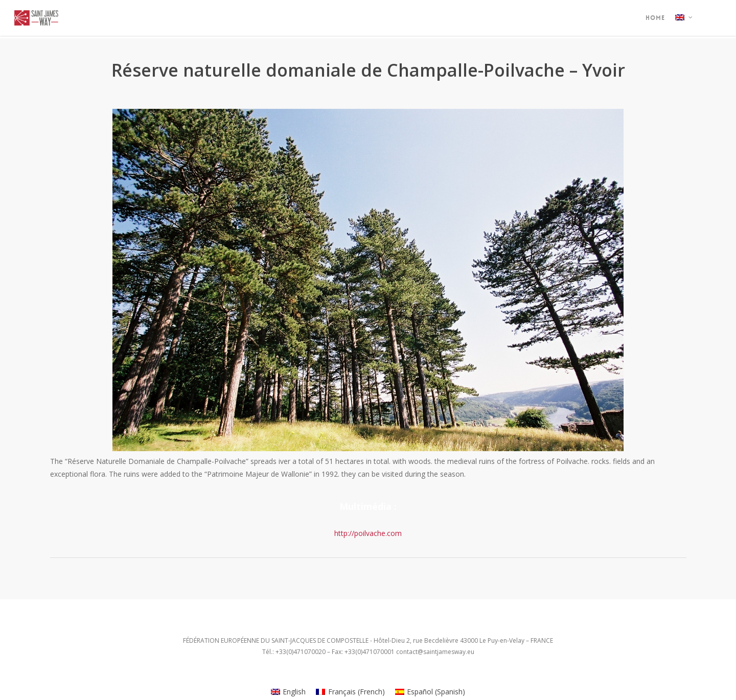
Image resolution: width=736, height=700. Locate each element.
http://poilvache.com (368, 533)
